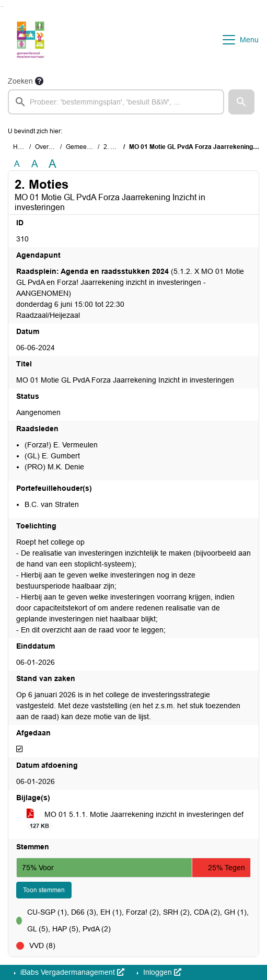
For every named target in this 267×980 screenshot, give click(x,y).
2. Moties (116, 147)
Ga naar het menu (3, 7)
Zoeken (20, 81)
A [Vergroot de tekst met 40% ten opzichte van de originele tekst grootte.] (53, 164)
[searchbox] (116, 102)
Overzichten (52, 147)
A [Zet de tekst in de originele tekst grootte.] (17, 164)
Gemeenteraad (87, 147)
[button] (241, 102)
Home (22, 147)
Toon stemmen (44, 890)
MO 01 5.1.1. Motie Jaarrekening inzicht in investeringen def (135, 820)
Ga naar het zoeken (1, 7)
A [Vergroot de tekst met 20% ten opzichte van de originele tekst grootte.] (35, 164)
